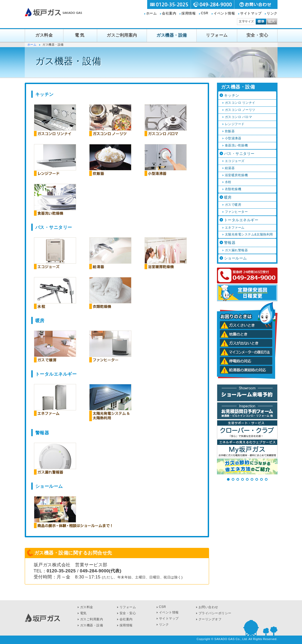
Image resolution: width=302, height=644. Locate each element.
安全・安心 (257, 35)
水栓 (228, 182)
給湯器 (230, 168)
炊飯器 (230, 131)
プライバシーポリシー (215, 613)
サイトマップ (251, 13)
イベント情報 (224, 13)
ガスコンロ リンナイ (240, 103)
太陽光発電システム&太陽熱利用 (249, 234)
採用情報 (189, 13)
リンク (272, 13)
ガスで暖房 (233, 205)
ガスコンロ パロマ (239, 117)
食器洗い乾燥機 (236, 145)
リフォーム (217, 35)
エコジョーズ (235, 161)
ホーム (152, 13)
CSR (205, 13)
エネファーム (235, 228)
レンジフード (235, 124)
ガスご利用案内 (122, 35)
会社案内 (169, 13)
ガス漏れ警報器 (236, 250)
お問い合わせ (208, 607)
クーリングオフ (210, 619)
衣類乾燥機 (233, 189)
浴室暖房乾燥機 (236, 175)
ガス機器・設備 (172, 35)
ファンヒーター (236, 212)
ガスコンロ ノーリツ (240, 110)
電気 (80, 35)
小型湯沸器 (233, 138)
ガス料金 (44, 35)
